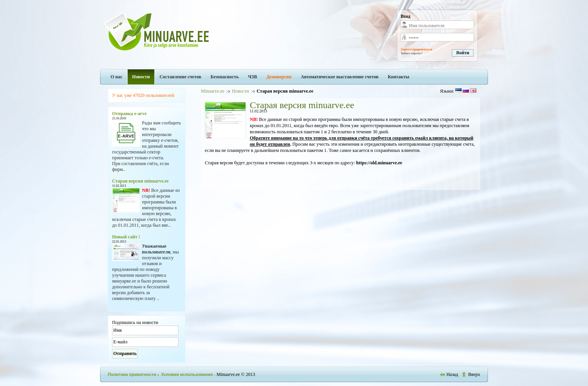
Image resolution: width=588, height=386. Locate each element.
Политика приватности (132, 374)
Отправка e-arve (129, 114)
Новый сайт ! (126, 237)
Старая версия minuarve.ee (140, 181)
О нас (117, 77)
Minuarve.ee (213, 91)
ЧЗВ (253, 77)
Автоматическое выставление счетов (339, 77)
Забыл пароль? (412, 53)
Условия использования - (189, 374)
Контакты (399, 77)
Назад (450, 374)
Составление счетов (180, 77)
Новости (141, 77)
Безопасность (225, 77)
